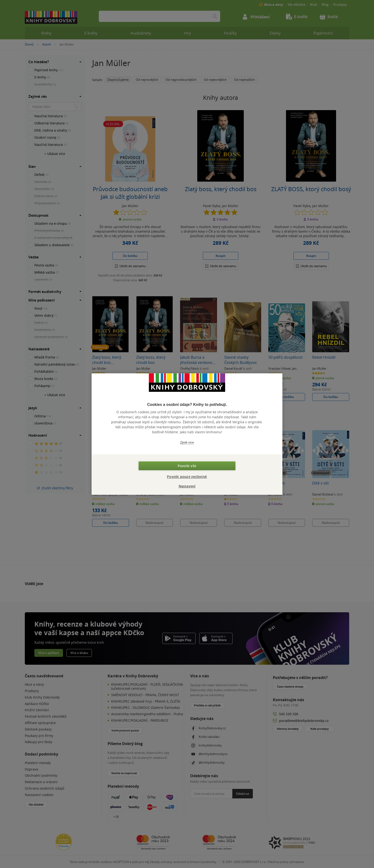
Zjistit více (187, 442)
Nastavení (187, 486)
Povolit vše (187, 466)
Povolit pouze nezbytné (187, 477)
